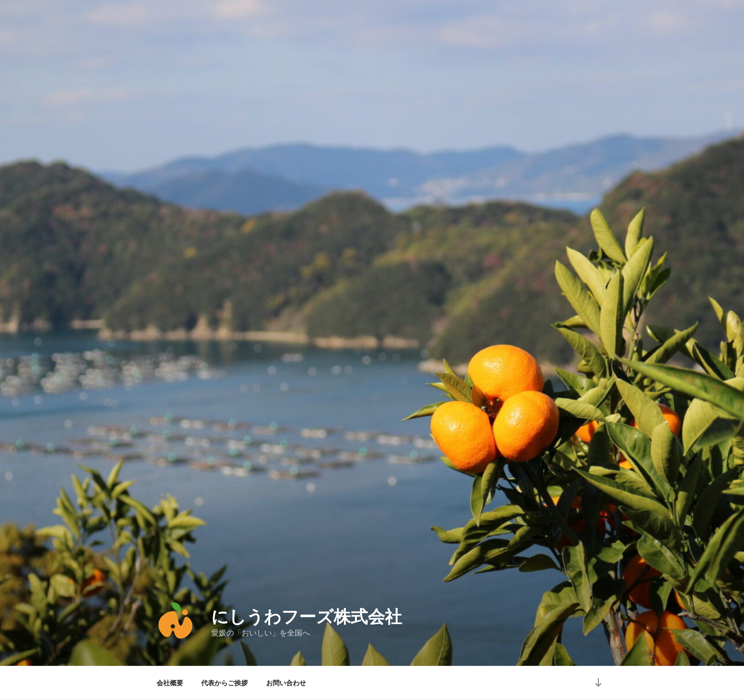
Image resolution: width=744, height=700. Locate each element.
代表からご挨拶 (224, 683)
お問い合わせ (286, 683)
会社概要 (170, 683)
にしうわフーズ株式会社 (307, 617)
